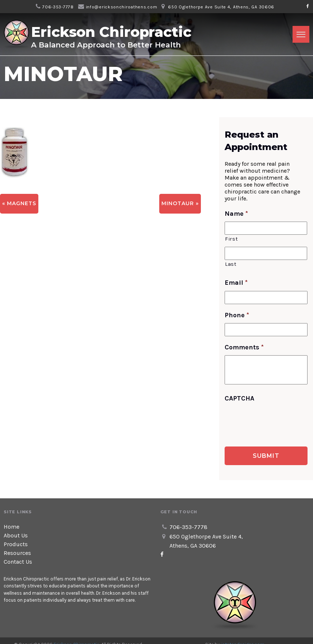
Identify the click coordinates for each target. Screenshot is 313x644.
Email (236, 283)
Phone (237, 315)
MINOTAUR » (180, 203)
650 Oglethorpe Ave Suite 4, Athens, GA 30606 (221, 7)
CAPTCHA (239, 398)
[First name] (266, 228)
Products (16, 544)
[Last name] (266, 253)
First (231, 239)
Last (231, 264)
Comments (244, 347)
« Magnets (19, 203)
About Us (16, 535)
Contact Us (18, 562)
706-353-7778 (58, 7)
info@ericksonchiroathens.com (122, 7)
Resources (17, 553)
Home (12, 527)
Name (236, 214)
